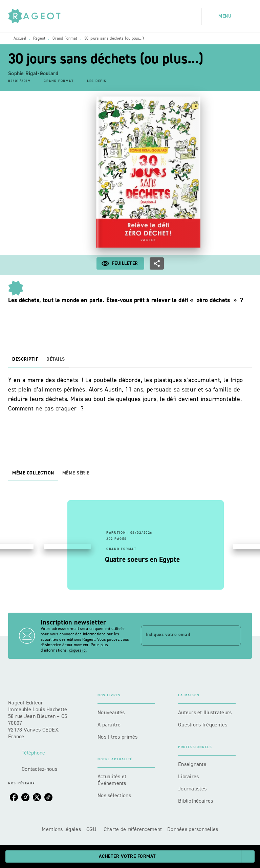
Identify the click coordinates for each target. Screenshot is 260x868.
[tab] (25, 359)
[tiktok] (48, 797)
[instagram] (25, 797)
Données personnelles (193, 829)
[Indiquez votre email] (182, 636)
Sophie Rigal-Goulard (33, 73)
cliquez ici (78, 650)
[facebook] (14, 797)
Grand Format (65, 38)
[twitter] (37, 797)
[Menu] (227, 16)
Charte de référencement (133, 829)
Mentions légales (61, 829)
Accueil (20, 38)
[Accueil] (37, 16)
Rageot (39, 38)
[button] (59, 81)
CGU (92, 829)
